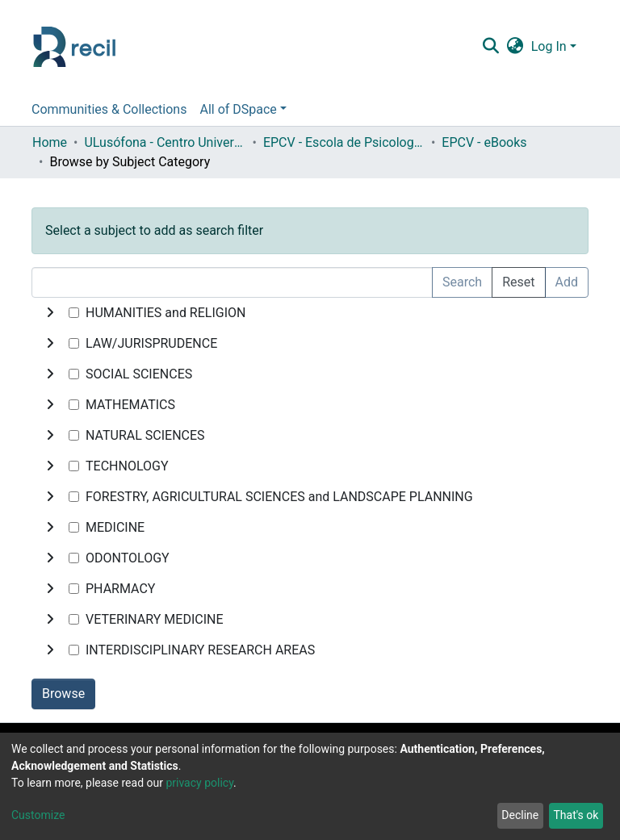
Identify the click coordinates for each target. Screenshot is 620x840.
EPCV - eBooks (484, 142)
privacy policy (199, 783)
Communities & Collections (109, 109)
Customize (38, 815)
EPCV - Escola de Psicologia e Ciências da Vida (344, 142)
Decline (520, 815)
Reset (518, 282)
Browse (63, 694)
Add (567, 282)
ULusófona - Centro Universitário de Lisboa (165, 142)
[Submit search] (490, 47)
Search (462, 282)
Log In (549, 46)
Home (50, 142)
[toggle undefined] (50, 313)
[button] (515, 47)
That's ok (576, 815)
